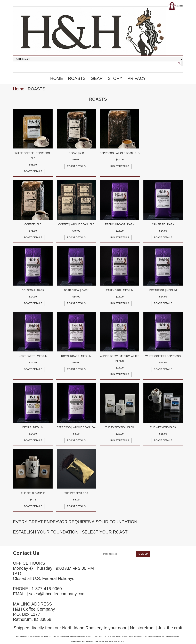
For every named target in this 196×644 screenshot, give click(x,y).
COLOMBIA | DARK (33, 290)
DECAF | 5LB (76, 153)
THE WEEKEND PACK (163, 427)
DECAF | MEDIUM (33, 427)
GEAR (97, 78)
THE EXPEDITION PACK (120, 427)
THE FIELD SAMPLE (33, 493)
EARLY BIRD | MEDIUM (120, 290)
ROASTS (77, 78)
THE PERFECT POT (76, 493)
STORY (115, 78)
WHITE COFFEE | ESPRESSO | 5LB (33, 156)
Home (57, 78)
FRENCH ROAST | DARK (120, 224)
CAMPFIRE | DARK (163, 224)
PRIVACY (137, 78)
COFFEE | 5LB (33, 224)
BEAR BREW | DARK (76, 290)
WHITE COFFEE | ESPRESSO (163, 356)
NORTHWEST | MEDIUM (33, 356)
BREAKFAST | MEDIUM (163, 290)
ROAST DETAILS (33, 171)
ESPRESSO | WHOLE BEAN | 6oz (76, 427)
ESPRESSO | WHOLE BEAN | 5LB (120, 153)
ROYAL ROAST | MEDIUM (76, 356)
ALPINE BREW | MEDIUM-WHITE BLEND (120, 359)
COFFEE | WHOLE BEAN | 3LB (76, 224)
